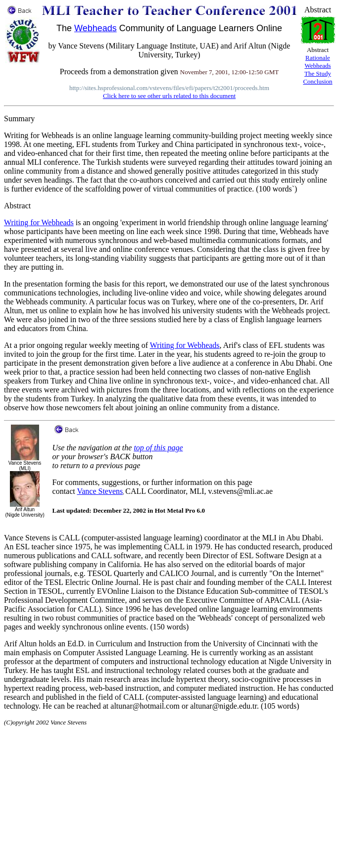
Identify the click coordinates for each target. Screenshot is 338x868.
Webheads (96, 28)
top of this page (158, 448)
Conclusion (317, 81)
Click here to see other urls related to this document (169, 96)
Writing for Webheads (39, 222)
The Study (318, 73)
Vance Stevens (100, 491)
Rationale (318, 58)
